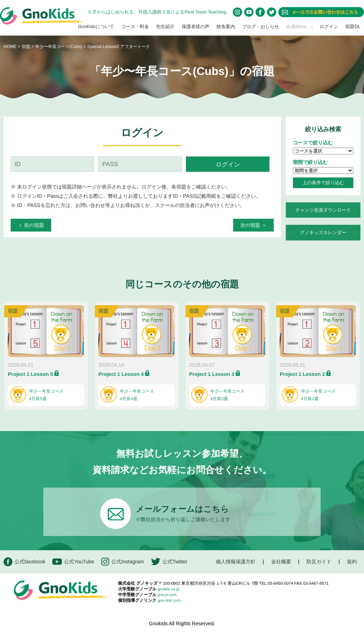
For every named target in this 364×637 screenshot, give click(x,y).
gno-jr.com (167, 595)
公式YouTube (73, 562)
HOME (10, 47)
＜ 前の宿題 (31, 225)
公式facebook (24, 562)
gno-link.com (169, 600)
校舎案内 (226, 26)
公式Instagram (123, 562)
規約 (352, 562)
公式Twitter (169, 562)
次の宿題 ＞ (253, 225)
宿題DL (353, 26)
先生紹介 (165, 26)
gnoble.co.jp (168, 589)
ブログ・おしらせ (261, 26)
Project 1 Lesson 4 (121, 374)
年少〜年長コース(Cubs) (59, 47)
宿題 (26, 47)
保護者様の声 (196, 26)
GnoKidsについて (96, 26)
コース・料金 (135, 26)
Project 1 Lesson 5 (30, 374)
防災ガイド (319, 562)
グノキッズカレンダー (323, 232)
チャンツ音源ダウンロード (323, 210)
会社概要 (281, 562)
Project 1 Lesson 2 (302, 374)
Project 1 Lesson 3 (212, 374)
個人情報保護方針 (236, 562)
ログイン (329, 26)
